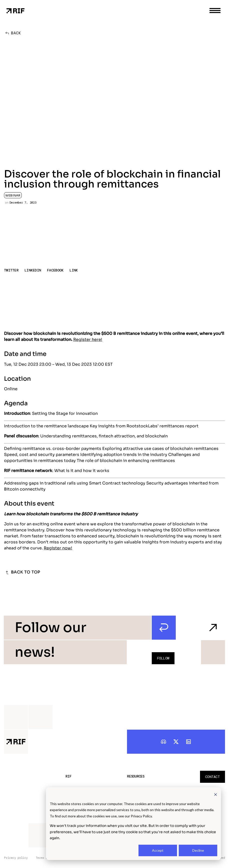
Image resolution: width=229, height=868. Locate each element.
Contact (212, 777)
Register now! (58, 548)
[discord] (163, 742)
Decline (198, 850)
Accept (158, 850)
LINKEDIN (33, 270)
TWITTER (11, 270)
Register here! (88, 340)
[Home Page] (15, 10)
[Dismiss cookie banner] (215, 794)
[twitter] (176, 742)
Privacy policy (16, 858)
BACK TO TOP (22, 572)
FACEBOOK (55, 270)
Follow (163, 658)
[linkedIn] (188, 742)
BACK (12, 33)
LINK (74, 270)
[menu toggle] (215, 11)
